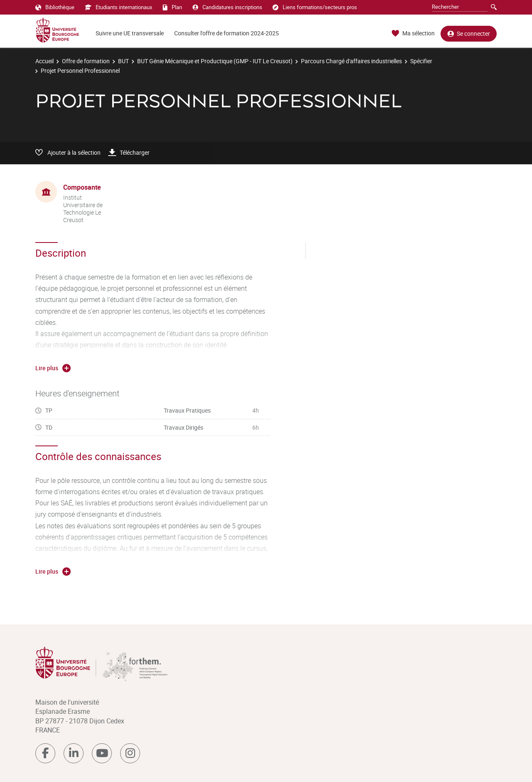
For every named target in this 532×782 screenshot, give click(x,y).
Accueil (44, 61)
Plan (172, 7)
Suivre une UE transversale (130, 33)
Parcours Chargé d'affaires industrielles (351, 61)
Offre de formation (86, 61)
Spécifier (421, 61)
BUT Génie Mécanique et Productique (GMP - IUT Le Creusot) (215, 61)
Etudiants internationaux (118, 7)
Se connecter (469, 33)
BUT (123, 61)
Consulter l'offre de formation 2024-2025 (227, 33)
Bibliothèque (55, 7)
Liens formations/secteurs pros (315, 7)
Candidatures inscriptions (227, 7)
